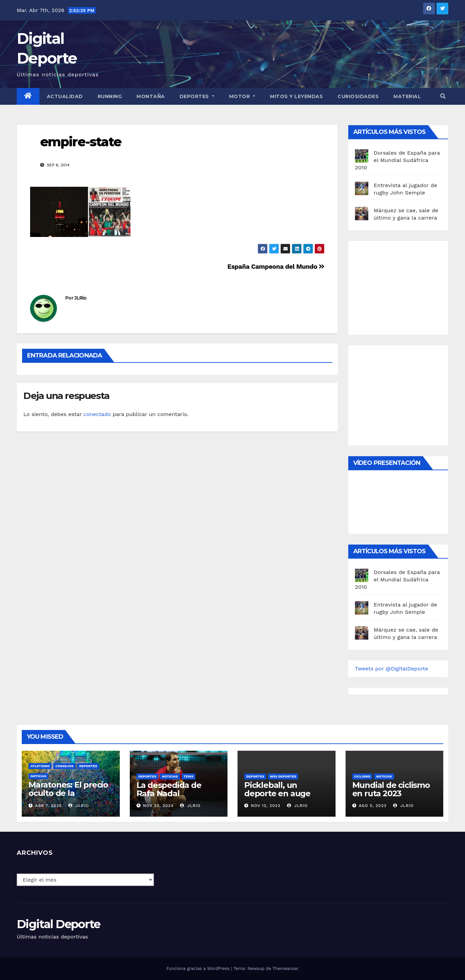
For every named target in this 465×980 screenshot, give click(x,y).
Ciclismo (362, 776)
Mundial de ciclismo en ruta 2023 (391, 789)
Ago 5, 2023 (373, 806)
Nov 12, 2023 (266, 806)
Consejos (64, 766)
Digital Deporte (59, 924)
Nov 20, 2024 (158, 806)
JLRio (80, 298)
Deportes (197, 96)
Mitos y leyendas (296, 96)
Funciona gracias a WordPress (199, 968)
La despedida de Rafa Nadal (169, 789)
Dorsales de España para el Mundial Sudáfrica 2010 (397, 160)
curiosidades (358, 96)
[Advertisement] (405, 286)
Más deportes (283, 776)
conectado (97, 414)
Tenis (189, 776)
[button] (443, 96)
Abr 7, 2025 (49, 806)
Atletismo (40, 766)
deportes (88, 766)
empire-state (81, 142)
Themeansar (286, 968)
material (407, 96)
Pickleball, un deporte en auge (277, 789)
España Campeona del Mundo (276, 267)
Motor (242, 96)
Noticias (38, 776)
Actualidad (65, 96)
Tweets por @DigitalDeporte (392, 669)
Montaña (151, 96)
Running (110, 96)
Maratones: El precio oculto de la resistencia (68, 793)
